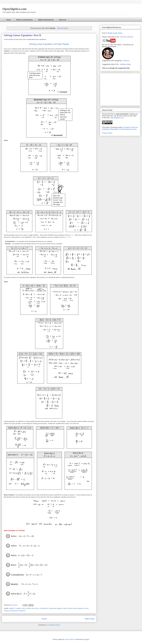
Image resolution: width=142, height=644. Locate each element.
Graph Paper (118, 33)
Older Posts (90, 619)
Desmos (126, 61)
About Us (62, 20)
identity (70, 608)
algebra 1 (12, 608)
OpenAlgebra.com (117, 118)
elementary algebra (56, 608)
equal (65, 608)
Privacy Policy (107, 133)
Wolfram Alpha (125, 64)
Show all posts (62, 28)
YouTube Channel (126, 37)
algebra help (21, 608)
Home (9, 20)
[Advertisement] (120, 89)
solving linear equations (18, 611)
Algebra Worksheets (46, 20)
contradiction (44, 608)
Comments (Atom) (54, 625)
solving (6, 611)
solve (87, 608)
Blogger (87, 639)
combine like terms (32, 608)
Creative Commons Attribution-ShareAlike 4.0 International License (120, 128)
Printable (109, 33)
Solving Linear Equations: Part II (22, 35)
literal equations (79, 608)
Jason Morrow (70, 639)
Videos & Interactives (24, 20)
